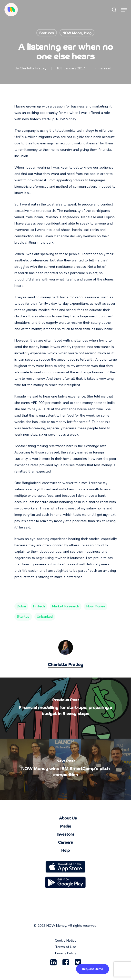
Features (47, 33)
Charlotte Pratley (33, 68)
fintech (39, 606)
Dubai (21, 606)
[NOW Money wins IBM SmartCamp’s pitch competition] (65, 769)
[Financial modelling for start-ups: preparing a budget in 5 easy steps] (65, 708)
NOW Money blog (77, 33)
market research (66, 606)
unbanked (45, 617)
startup (23, 617)
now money (96, 606)
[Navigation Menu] (124, 10)
